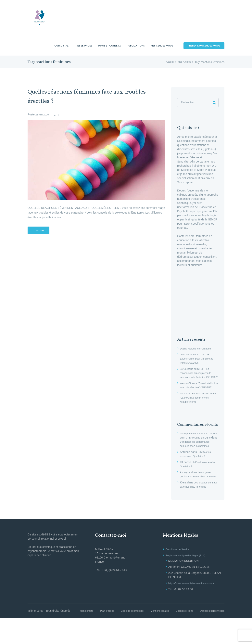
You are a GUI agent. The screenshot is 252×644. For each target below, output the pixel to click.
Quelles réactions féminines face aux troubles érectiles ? (84, 96)
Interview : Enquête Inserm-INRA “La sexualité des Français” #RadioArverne (197, 407)
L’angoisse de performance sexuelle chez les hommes (199, 455)
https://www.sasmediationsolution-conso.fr (194, 605)
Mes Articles (184, 62)
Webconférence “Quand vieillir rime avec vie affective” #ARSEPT (198, 392)
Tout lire (40, 231)
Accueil (168, 62)
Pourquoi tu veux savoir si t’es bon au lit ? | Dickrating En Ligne (198, 447)
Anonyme (186, 486)
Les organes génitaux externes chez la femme (197, 490)
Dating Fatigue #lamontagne (197, 349)
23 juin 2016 (43, 114)
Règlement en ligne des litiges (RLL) (188, 577)
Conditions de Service (179, 571)
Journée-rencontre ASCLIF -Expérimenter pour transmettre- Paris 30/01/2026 (199, 360)
